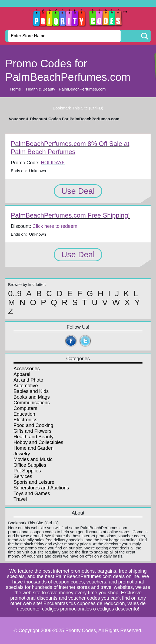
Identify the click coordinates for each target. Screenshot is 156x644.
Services (23, 476)
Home (16, 89)
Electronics (25, 420)
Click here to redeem (55, 226)
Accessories (27, 369)
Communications (32, 403)
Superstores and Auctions (41, 488)
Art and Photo (28, 380)
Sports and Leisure (34, 482)
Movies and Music (33, 459)
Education (24, 414)
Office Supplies (30, 465)
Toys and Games (32, 493)
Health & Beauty (41, 89)
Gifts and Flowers (32, 431)
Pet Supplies (27, 471)
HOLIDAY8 (53, 163)
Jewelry (22, 454)
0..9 (15, 293)
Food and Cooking (33, 425)
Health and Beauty (34, 437)
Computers (25, 408)
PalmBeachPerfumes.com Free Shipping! (70, 215)
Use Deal (78, 191)
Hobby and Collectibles (38, 442)
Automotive (26, 386)
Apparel (22, 374)
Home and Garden (34, 448)
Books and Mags (32, 397)
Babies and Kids (31, 391)
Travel (20, 499)
